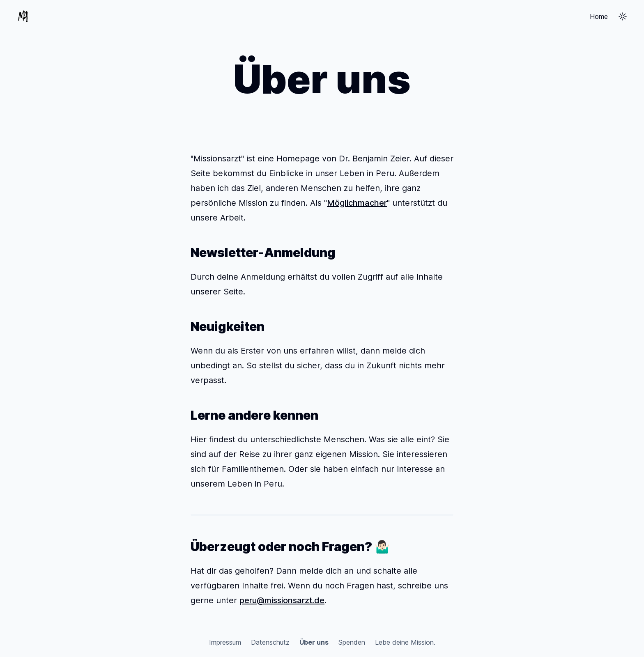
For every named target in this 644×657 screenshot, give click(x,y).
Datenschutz (270, 642)
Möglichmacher (357, 203)
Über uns (314, 642)
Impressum (225, 642)
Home (599, 16)
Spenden (352, 642)
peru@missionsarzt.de (282, 600)
